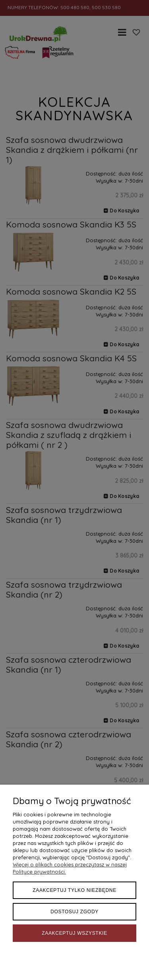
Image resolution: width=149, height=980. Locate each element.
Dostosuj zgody (74, 912)
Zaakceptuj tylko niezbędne (74, 890)
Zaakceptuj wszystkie (74, 933)
